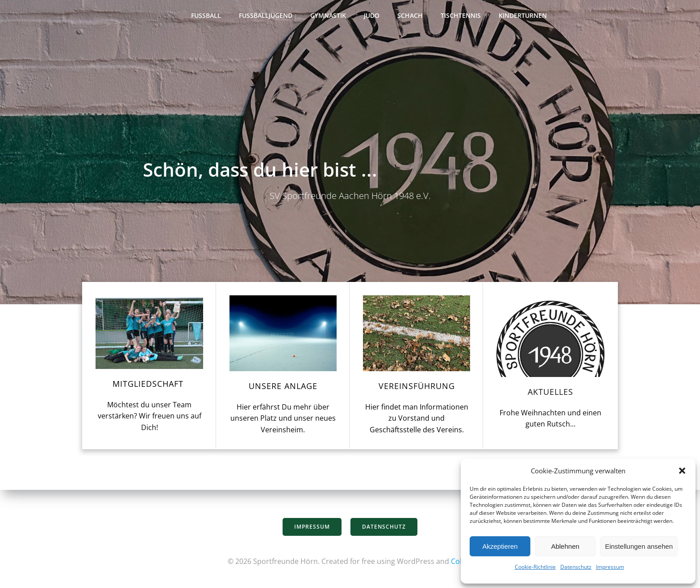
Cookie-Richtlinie (535, 567)
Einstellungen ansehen (639, 546)
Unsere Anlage (283, 388)
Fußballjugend (266, 16)
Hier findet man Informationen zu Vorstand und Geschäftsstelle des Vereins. (417, 420)
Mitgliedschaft (148, 385)
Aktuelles (551, 393)
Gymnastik (328, 16)
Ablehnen (565, 546)
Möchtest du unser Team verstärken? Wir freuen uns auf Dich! (149, 418)
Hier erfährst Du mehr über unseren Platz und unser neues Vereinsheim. (283, 420)
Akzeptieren (500, 546)
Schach (410, 16)
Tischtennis (461, 16)
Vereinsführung (417, 388)
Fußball (206, 16)
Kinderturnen (523, 16)
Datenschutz (576, 567)
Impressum (610, 567)
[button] (682, 471)
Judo (372, 16)
